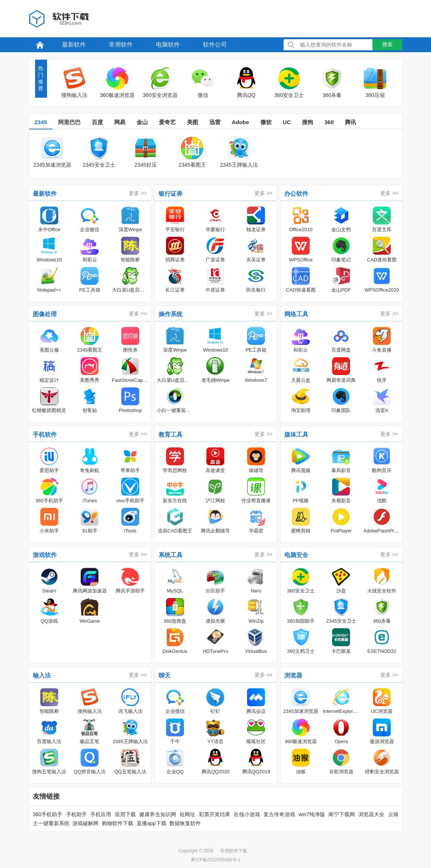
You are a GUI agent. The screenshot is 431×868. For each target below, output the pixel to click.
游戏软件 (45, 555)
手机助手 (77, 814)
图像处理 (45, 314)
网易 (120, 122)
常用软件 (121, 45)
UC (287, 122)
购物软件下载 (118, 823)
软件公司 (215, 45)
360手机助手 (48, 814)
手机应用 (101, 814)
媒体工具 (296, 435)
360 (329, 122)
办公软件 (296, 194)
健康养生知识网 (158, 814)
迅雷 (215, 122)
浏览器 (293, 675)
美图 (193, 122)
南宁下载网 (342, 814)
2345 (41, 122)
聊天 (165, 675)
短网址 (187, 814)
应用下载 (126, 814)
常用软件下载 (234, 851)
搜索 (387, 44)
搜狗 (307, 122)
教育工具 (171, 435)
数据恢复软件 (185, 823)
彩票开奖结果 (215, 814)
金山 (142, 122)
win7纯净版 (312, 814)
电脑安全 (296, 555)
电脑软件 (168, 45)
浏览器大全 (371, 814)
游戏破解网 (85, 823)
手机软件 (45, 435)
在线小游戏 (247, 814)
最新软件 (74, 45)
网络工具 (296, 314)
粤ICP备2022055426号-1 (215, 860)
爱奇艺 (167, 122)
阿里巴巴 (69, 122)
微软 (266, 122)
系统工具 (171, 555)
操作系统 (171, 314)
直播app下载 (151, 823)
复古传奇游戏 (279, 814)
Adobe (241, 122)
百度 (97, 122)
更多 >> (138, 193)
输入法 (42, 675)
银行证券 (171, 194)
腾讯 (350, 122)
